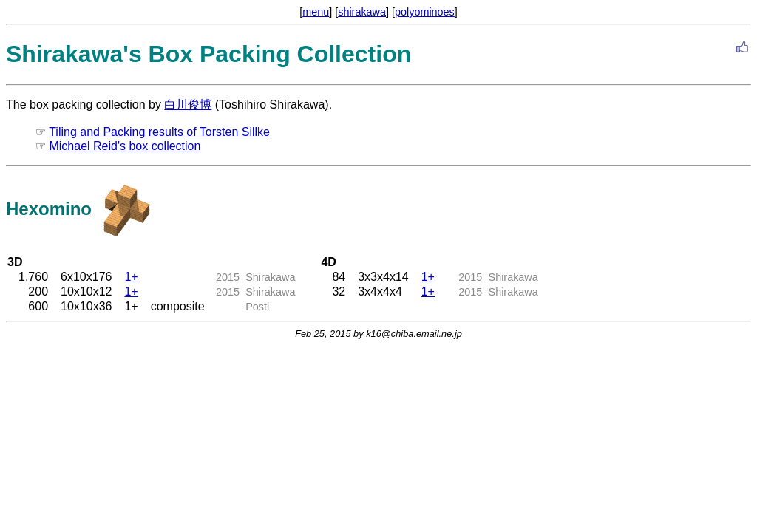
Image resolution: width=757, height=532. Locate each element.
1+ (131, 277)
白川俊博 (188, 105)
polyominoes (425, 12)
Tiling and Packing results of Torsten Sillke (159, 132)
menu (316, 12)
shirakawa (362, 12)
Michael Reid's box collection (125, 146)
